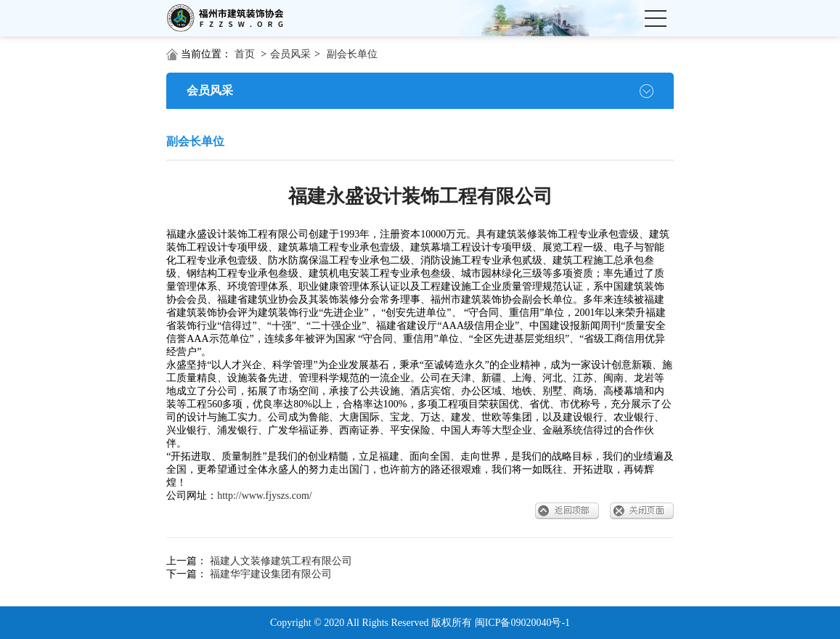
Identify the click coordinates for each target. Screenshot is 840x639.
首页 (245, 54)
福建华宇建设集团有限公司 (271, 574)
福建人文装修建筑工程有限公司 (281, 561)
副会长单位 (352, 54)
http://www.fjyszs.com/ (265, 496)
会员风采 (290, 54)
